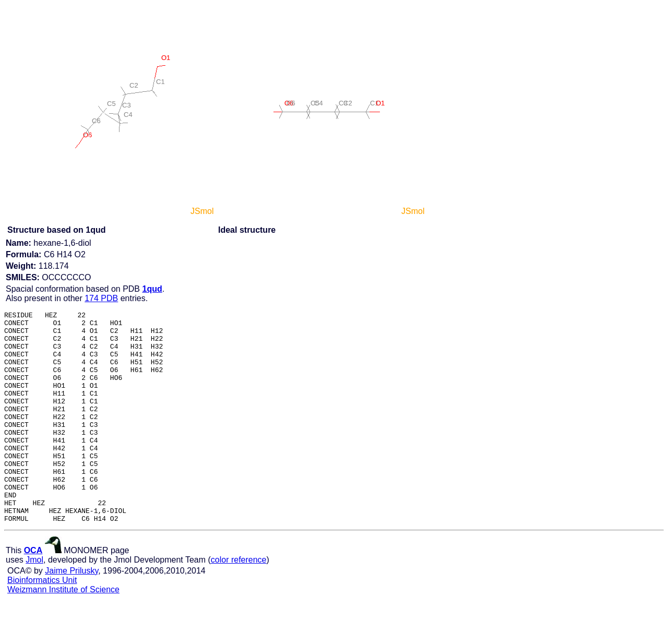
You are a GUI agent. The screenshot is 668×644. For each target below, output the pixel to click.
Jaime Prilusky (71, 613)
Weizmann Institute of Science (63, 632)
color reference (239, 602)
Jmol (34, 602)
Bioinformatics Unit (42, 622)
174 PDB (101, 298)
